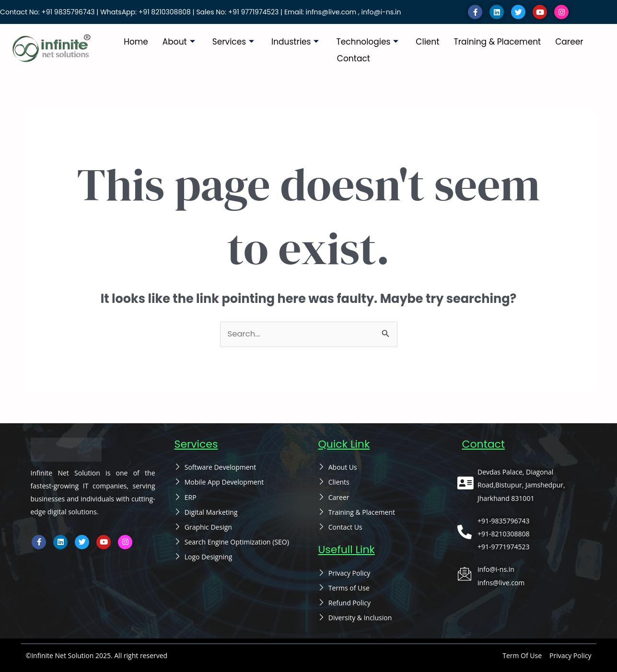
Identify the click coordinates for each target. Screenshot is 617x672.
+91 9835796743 (68, 12)
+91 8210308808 (165, 12)
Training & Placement (497, 42)
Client (427, 42)
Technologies (367, 42)
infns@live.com (331, 12)
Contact (354, 58)
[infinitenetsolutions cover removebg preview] (51, 48)
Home (136, 42)
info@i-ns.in (381, 12)
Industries (295, 42)
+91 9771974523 (254, 12)
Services (233, 42)
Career (569, 42)
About (179, 42)
